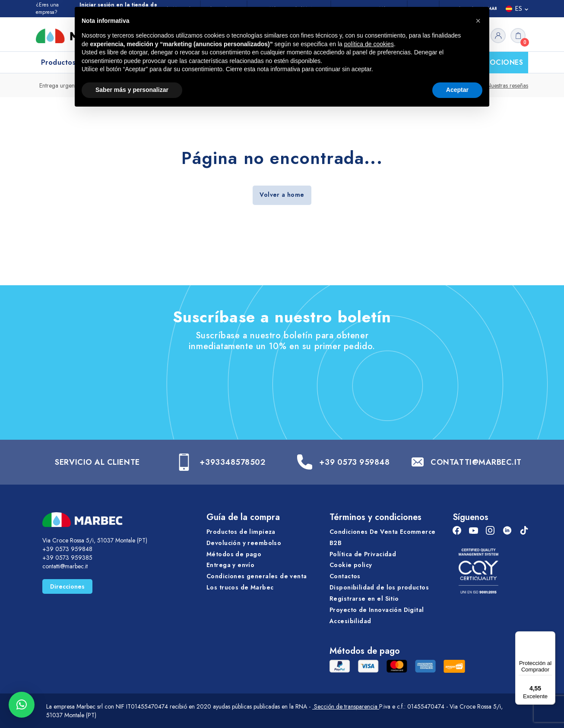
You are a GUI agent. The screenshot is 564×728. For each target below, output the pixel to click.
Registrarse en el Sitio (364, 599)
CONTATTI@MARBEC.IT (476, 462)
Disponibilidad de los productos (379, 587)
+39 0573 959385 (67, 558)
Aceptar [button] (457, 90)
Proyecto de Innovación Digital (377, 610)
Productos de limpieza (241, 532)
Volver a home (282, 195)
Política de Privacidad (363, 554)
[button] (22, 705)
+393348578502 (232, 462)
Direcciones (67, 586)
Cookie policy (351, 565)
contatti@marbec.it (65, 566)
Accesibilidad (350, 621)
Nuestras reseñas (507, 85)
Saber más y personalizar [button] (132, 90)
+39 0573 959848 (354, 462)
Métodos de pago (234, 554)
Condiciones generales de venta (257, 576)
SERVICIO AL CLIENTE (97, 462)
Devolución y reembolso (244, 543)
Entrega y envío (230, 565)
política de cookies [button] (369, 44)
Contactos (345, 576)
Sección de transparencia (346, 706)
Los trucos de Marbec (240, 587)
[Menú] (550, 637)
